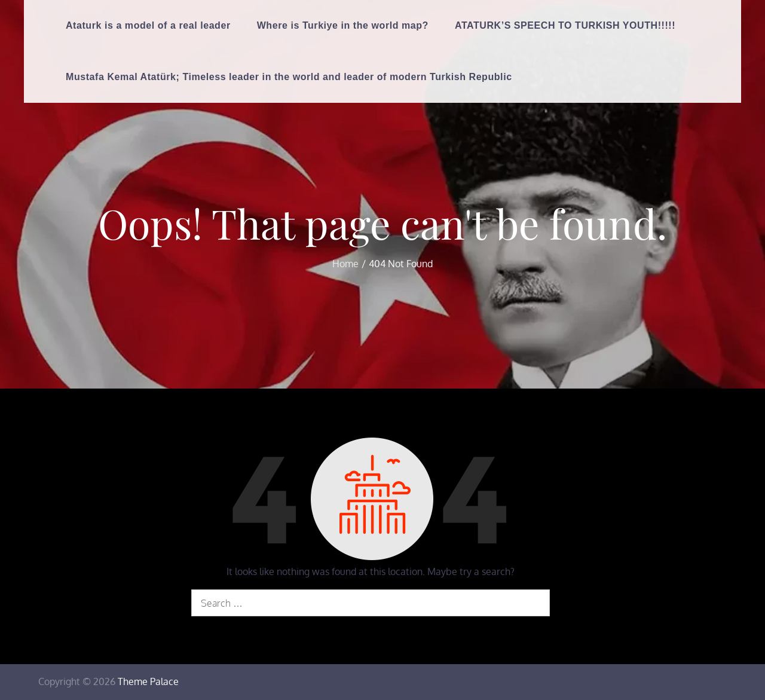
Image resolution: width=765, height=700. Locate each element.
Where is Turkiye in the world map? (343, 25)
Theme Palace (148, 681)
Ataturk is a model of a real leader (148, 25)
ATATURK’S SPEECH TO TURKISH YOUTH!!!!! (565, 25)
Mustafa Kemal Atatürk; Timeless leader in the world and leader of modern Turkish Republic (289, 77)
